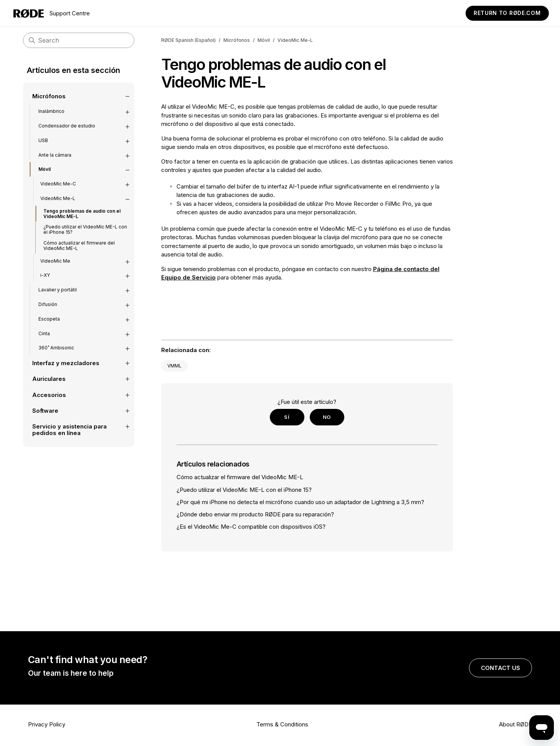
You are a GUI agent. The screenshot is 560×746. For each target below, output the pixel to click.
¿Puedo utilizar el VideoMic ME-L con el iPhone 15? (85, 226)
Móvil (264, 40)
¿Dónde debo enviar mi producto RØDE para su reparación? (255, 514)
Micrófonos (237, 40)
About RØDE (515, 724)
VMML (174, 366)
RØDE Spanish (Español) (188, 40)
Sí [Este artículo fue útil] (287, 417)
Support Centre (52, 13)
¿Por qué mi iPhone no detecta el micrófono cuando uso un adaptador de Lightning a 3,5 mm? (300, 502)
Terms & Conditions (282, 724)
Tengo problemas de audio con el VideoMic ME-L (82, 210)
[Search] (79, 40)
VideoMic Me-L (295, 40)
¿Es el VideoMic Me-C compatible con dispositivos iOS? (251, 527)
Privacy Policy (47, 724)
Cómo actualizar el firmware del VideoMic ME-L (79, 242)
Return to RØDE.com (507, 13)
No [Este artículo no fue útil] (327, 417)
